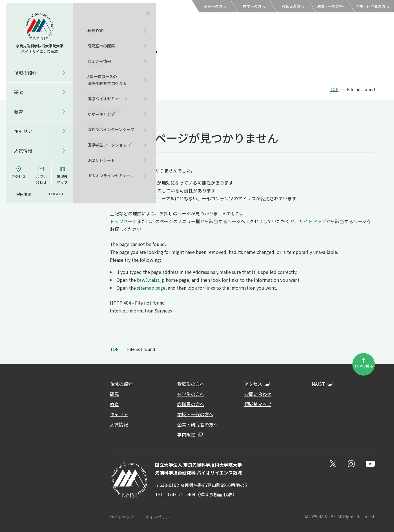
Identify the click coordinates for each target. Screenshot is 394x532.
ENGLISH (57, 194)
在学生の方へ (254, 6)
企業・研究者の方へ (372, 6)
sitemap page (151, 288)
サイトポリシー (159, 517)
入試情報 (23, 150)
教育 (114, 404)
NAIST (318, 384)
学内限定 (24, 194)
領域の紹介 (121, 384)
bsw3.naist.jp (151, 280)
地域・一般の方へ (332, 6)
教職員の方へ (293, 6)
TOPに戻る (364, 363)
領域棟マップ (62, 175)
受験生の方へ (215, 6)
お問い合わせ (41, 175)
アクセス (18, 172)
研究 (114, 394)
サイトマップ (313, 221)
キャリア (23, 131)
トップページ (123, 221)
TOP (334, 89)
